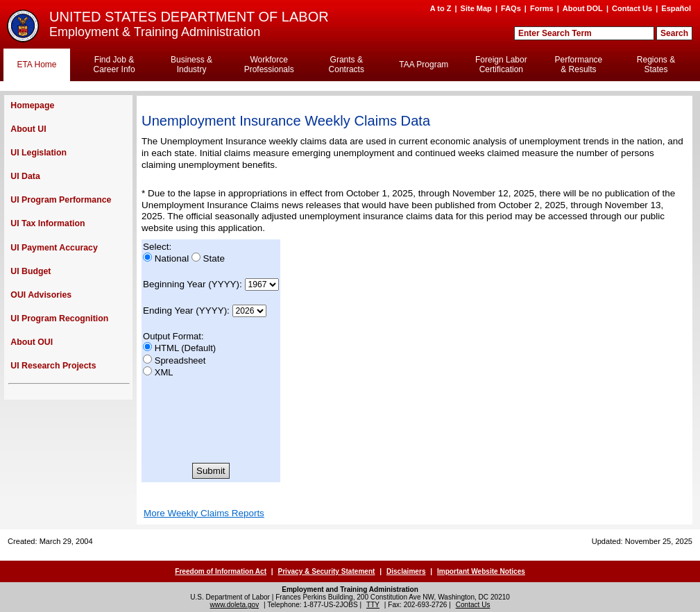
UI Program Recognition (59, 318)
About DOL (583, 8)
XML (164, 372)
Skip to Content (346, 6)
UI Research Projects (53, 366)
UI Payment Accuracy (54, 248)
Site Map (476, 8)
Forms (542, 8)
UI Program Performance (61, 200)
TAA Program (424, 65)
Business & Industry (191, 65)
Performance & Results (579, 65)
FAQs (511, 8)
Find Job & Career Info (114, 65)
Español (676, 8)
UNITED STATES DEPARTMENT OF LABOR (189, 17)
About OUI (32, 342)
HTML (167, 348)
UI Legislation (39, 153)
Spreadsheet (180, 360)
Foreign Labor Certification (501, 65)
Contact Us (632, 8)
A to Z (441, 8)
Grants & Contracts (347, 65)
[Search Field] (584, 33)
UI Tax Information (48, 223)
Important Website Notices (481, 571)
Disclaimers (406, 571)
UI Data (25, 176)
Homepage (32, 105)
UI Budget (31, 271)
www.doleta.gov (235, 605)
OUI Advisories (41, 295)
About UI (28, 129)
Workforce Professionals (269, 65)
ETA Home (36, 65)
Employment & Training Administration (155, 32)
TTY (373, 605)
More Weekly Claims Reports (204, 513)
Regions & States (656, 65)
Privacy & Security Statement (326, 571)
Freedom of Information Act (221, 571)
